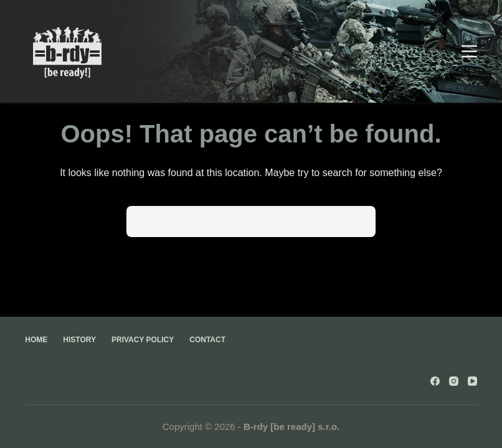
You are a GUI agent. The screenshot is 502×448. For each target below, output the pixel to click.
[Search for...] (235, 222)
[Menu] (469, 51)
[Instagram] (454, 381)
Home (36, 340)
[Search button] (360, 222)
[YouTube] (472, 381)
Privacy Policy (143, 340)
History (79, 340)
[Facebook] (435, 381)
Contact (207, 340)
